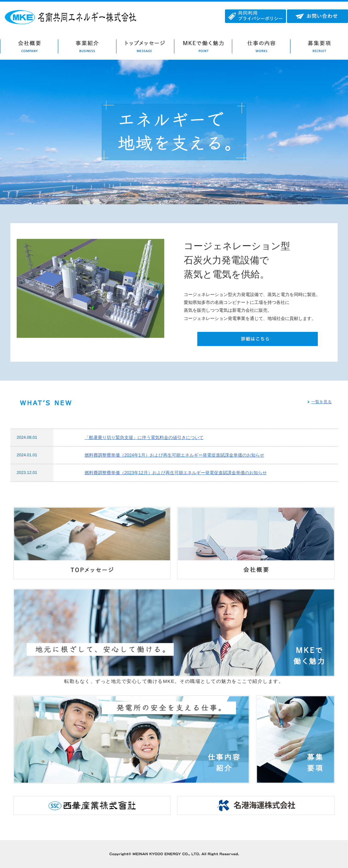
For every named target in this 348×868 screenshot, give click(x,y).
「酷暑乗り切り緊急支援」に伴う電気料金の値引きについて (144, 437)
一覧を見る (321, 402)
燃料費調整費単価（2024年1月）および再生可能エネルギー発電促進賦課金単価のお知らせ (174, 455)
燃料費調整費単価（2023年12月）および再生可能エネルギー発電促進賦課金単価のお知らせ (176, 473)
